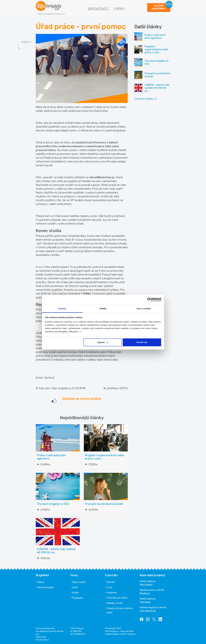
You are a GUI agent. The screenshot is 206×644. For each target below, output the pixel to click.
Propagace (77, 598)
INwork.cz (145, 593)
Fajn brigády (146, 585)
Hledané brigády (46, 587)
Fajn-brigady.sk (148, 611)
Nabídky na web (115, 603)
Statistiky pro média (117, 598)
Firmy (119, 9)
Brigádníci (98, 9)
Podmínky (112, 593)
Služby (75, 593)
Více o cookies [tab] (144, 309)
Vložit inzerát (79, 582)
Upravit (103, 342)
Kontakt (111, 582)
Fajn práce (145, 602)
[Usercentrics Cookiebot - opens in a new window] (149, 300)
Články (41, 582)
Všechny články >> (146, 99)
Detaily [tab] (103, 309)
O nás (110, 587)
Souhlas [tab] (62, 309)
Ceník (75, 587)
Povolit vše (142, 342)
